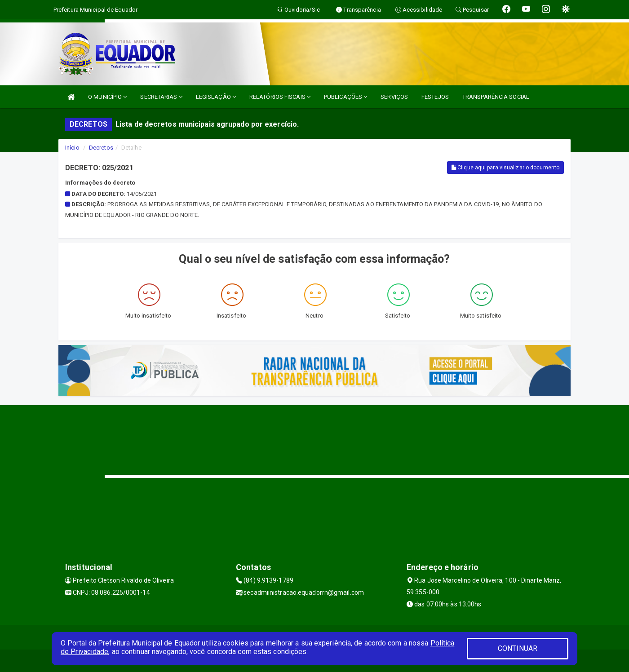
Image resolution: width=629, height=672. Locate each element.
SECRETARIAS (161, 97)
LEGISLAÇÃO (216, 97)
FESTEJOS (435, 97)
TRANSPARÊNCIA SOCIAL (496, 97)
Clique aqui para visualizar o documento (505, 168)
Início (72, 148)
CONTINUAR (518, 648)
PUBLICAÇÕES (346, 97)
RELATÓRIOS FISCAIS (280, 97)
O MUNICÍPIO (107, 97)
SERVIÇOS (394, 97)
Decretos (101, 148)
